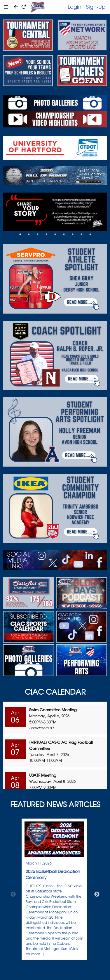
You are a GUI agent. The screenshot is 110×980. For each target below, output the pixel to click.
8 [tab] (81, 234)
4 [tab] (46, 234)
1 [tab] (20, 234)
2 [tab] (29, 234)
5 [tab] (55, 234)
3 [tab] (38, 234)
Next (97, 894)
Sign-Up (96, 7)
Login (75, 7)
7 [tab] (73, 234)
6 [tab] (64, 234)
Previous (13, 894)
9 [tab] (90, 234)
